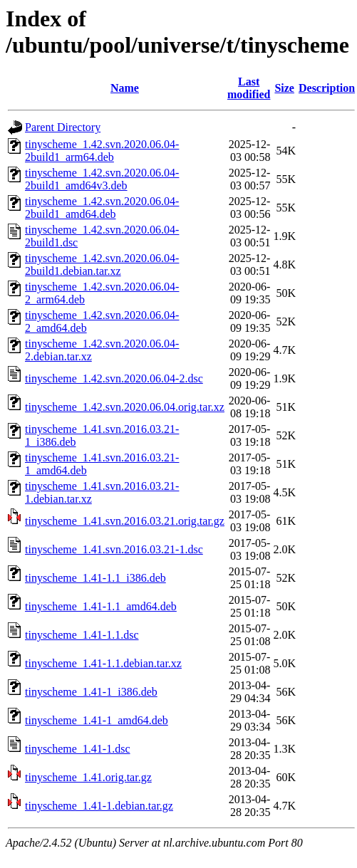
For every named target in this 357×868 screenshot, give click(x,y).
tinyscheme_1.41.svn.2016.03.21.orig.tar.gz (125, 521)
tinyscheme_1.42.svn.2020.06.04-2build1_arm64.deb (102, 151)
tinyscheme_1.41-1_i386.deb (91, 692)
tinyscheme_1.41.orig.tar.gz (88, 777)
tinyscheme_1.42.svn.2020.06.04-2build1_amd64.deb (102, 208)
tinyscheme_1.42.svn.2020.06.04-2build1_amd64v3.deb (102, 179)
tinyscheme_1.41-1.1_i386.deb (95, 578)
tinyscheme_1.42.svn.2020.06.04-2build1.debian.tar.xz (102, 265)
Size (284, 88)
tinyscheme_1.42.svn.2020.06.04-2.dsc (114, 378)
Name (125, 88)
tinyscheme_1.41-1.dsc (78, 749)
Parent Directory (63, 127)
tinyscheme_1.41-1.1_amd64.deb (101, 606)
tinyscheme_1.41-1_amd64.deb (97, 720)
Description (327, 88)
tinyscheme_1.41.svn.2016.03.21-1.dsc (114, 549)
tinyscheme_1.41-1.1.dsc (82, 635)
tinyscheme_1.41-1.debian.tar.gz (99, 806)
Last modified (249, 88)
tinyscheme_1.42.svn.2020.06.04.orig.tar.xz (125, 407)
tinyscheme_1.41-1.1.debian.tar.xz (103, 663)
